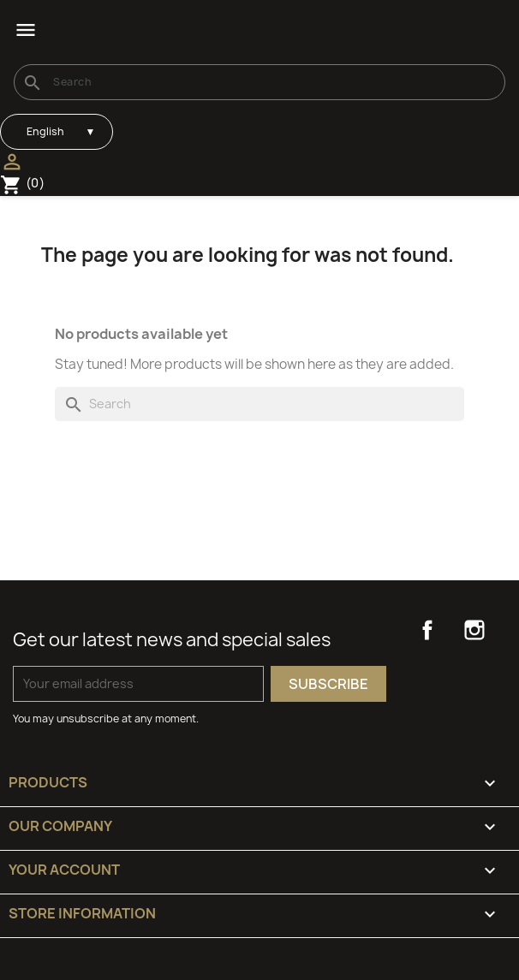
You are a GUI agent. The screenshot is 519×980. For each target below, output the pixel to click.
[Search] (259, 82)
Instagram (474, 630)
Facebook (427, 630)
